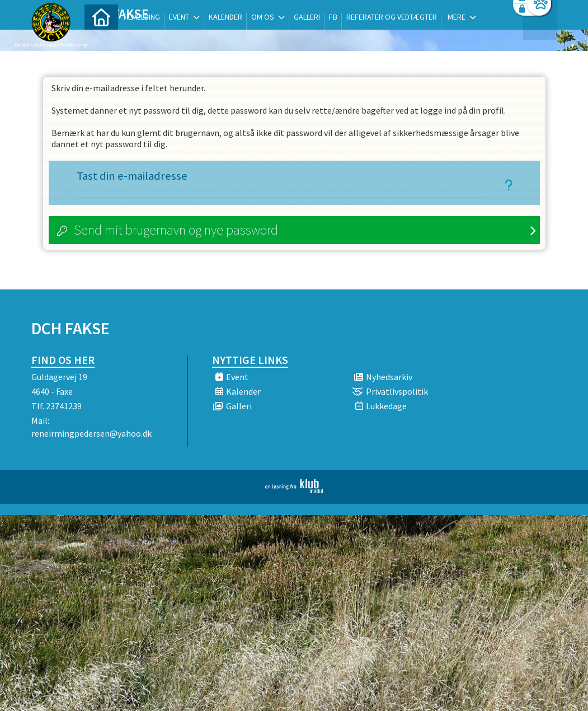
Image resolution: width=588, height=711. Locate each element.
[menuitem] (101, 38)
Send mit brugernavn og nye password (176, 230)
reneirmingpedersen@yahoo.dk (91, 433)
